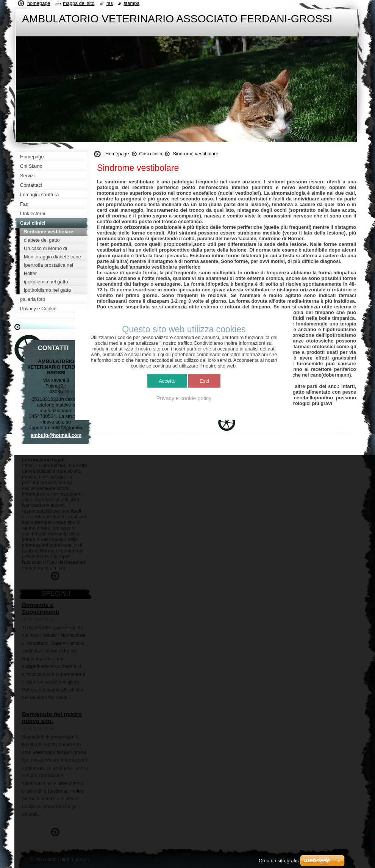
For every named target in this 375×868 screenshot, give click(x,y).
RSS (110, 3)
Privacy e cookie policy (184, 398)
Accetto (167, 381)
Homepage (117, 154)
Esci (204, 381)
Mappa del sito (79, 3)
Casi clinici (150, 154)
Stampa (131, 3)
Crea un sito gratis (279, 861)
